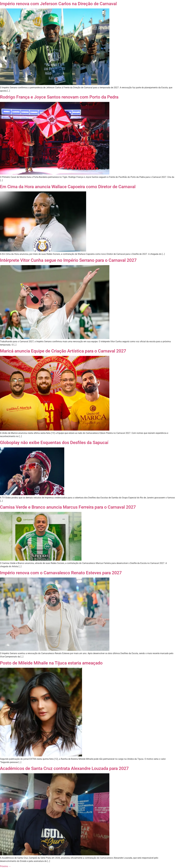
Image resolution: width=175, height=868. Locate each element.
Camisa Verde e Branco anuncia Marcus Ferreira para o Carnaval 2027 (68, 507)
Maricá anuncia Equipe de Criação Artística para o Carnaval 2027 (63, 351)
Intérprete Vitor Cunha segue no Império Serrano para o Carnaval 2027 (68, 260)
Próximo (5, 866)
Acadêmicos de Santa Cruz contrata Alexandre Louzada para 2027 (64, 768)
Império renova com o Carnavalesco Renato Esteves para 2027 (61, 573)
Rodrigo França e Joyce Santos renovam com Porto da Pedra (59, 97)
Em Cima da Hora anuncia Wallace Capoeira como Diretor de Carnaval (68, 187)
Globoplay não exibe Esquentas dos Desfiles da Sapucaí (54, 443)
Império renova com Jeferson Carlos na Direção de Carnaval (58, 4)
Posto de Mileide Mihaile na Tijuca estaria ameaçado (51, 663)
